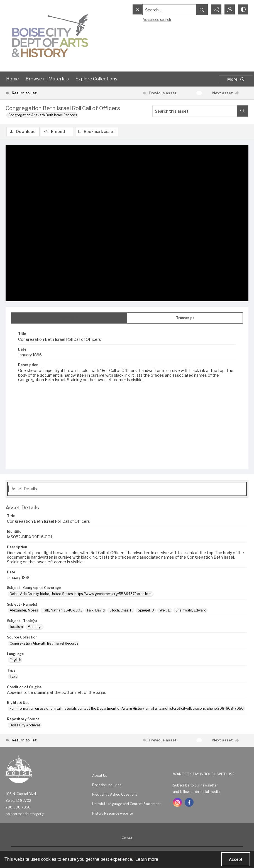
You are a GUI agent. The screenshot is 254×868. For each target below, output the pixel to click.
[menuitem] (130, 775)
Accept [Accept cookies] (236, 859)
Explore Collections (96, 79)
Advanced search (145, 20)
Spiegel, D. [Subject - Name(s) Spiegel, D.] (146, 610)
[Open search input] (201, 10)
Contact (127, 838)
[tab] (69, 318)
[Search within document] (243, 111)
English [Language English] (15, 660)
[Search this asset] (195, 111)
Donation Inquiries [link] (107, 785)
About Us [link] (100, 775)
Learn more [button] (147, 859)
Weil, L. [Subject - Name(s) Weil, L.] (165, 610)
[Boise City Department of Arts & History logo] (50, 36)
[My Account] (229, 10)
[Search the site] (158, 10)
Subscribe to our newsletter (195, 785)
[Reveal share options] (215, 10)
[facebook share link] (189, 802)
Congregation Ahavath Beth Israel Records (43, 115)
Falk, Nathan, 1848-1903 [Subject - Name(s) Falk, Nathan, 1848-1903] (63, 610)
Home (13, 79)
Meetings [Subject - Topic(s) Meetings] (35, 627)
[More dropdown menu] (236, 79)
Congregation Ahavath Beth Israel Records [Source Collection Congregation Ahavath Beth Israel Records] (44, 643)
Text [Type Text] (13, 676)
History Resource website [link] (113, 813)
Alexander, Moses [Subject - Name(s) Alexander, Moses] (24, 610)
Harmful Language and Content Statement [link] (126, 804)
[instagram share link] (177, 802)
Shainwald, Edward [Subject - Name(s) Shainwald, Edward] (191, 610)
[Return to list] (38, 93)
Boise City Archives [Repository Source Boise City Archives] (25, 725)
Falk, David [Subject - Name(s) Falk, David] (96, 610)
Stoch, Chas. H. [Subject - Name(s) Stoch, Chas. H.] (121, 610)
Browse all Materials (47, 79)
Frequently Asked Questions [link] (115, 794)
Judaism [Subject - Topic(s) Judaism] (16, 627)
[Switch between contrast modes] (243, 10)
